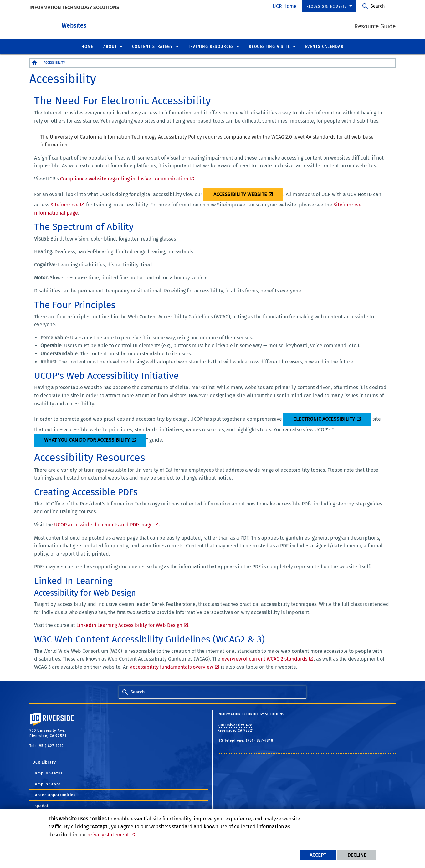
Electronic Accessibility (324, 419)
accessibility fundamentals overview (172, 667)
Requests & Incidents (327, 6)
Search (378, 6)
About (110, 46)
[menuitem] (329, 6)
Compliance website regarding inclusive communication (124, 178)
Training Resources (211, 46)
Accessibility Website (240, 194)
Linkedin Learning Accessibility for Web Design (129, 625)
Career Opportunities (54, 795)
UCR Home (285, 6)
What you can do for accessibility (87, 440)
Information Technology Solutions (74, 7)
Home (87, 46)
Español (41, 806)
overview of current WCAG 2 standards (264, 659)
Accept (318, 855)
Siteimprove (64, 204)
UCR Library (44, 762)
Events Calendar (324, 46)
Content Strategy (153, 46)
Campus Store (47, 784)
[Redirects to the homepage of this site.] (34, 63)
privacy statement (108, 835)
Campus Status (48, 773)
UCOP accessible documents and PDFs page (103, 524)
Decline (357, 855)
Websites (103, 25)
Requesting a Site (269, 46)
